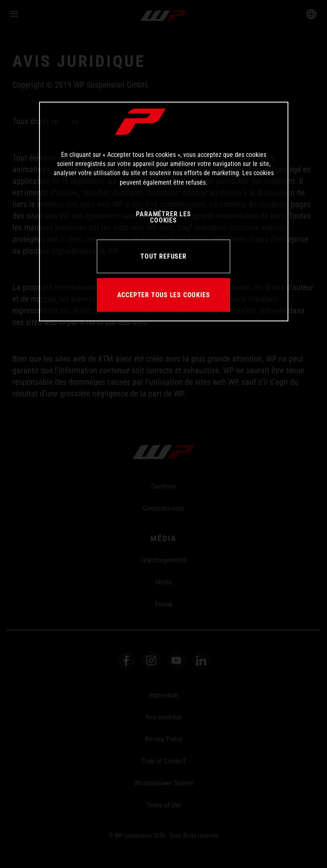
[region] (164, 212)
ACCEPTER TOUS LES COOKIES (164, 295)
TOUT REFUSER (163, 256)
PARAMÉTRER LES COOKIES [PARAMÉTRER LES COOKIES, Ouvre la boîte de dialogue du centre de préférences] (163, 217)
